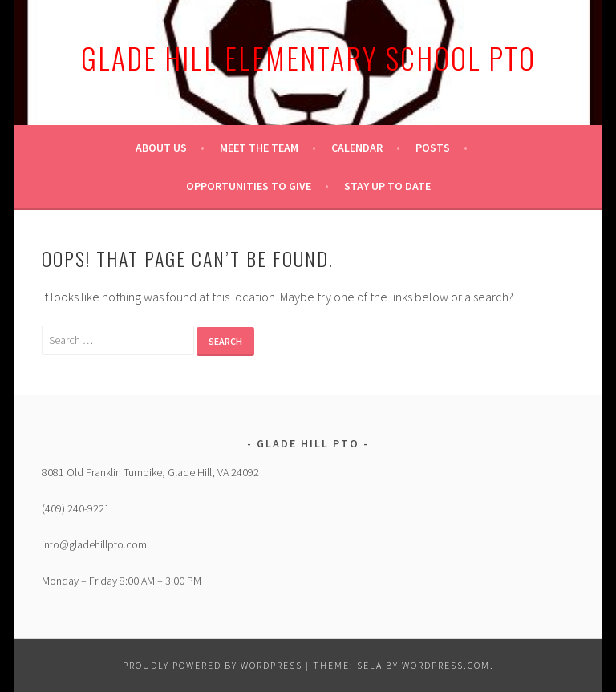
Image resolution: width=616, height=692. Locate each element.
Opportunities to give (249, 186)
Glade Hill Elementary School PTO (308, 57)
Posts (433, 148)
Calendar (357, 148)
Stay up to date (387, 186)
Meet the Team (259, 148)
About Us (161, 148)
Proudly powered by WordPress (213, 665)
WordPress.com (446, 665)
